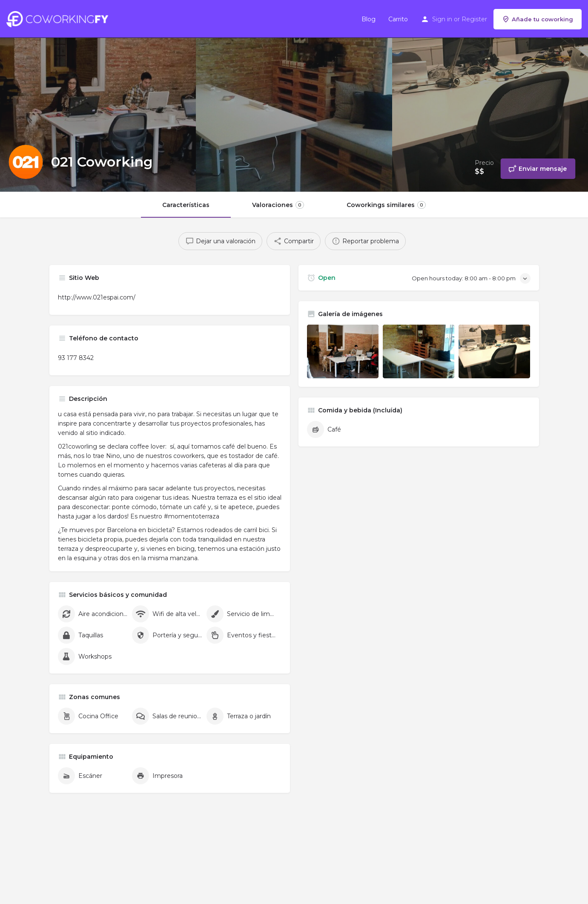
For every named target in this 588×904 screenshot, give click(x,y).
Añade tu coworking (538, 19)
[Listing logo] (26, 162)
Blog (369, 19)
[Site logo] (59, 18)
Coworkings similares (386, 205)
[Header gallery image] (98, 96)
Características (186, 205)
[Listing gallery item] (343, 351)
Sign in (442, 19)
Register (474, 19)
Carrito (398, 19)
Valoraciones (278, 205)
